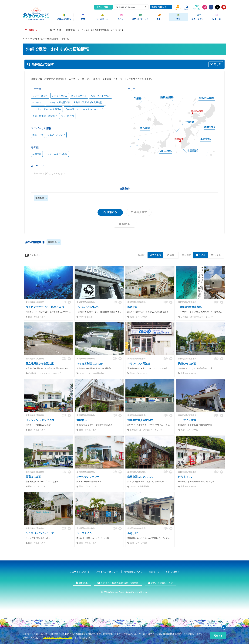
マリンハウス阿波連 (139, 363)
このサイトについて (80, 571)
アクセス (157, 255)
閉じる (126, 223)
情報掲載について (133, 571)
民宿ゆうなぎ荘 (187, 363)
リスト (218, 255)
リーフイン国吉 (187, 419)
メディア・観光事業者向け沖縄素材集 (120, 582)
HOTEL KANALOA (87, 306)
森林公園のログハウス (140, 476)
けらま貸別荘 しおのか (90, 363)
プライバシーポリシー (107, 571)
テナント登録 (102, 7)
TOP (25, 38)
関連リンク (154, 571)
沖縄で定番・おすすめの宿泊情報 (44, 38)
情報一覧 (65, 38)
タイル (202, 255)
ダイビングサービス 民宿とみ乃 (45, 306)
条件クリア (140, 211)
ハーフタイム (84, 533)
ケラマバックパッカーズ (40, 533)
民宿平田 (132, 306)
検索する (112, 211)
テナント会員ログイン (162, 582)
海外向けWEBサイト (160, 7)
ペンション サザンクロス (40, 419)
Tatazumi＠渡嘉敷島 (190, 306)
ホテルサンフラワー (88, 476)
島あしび (132, 533)
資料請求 (83, 582)
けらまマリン (186, 476)
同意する (218, 636)
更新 (172, 255)
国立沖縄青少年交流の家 (40, 363)
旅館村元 (82, 419)
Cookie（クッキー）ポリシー (57, 637)
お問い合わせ (173, 571)
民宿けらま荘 (33, 476)
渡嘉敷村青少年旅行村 (140, 419)
